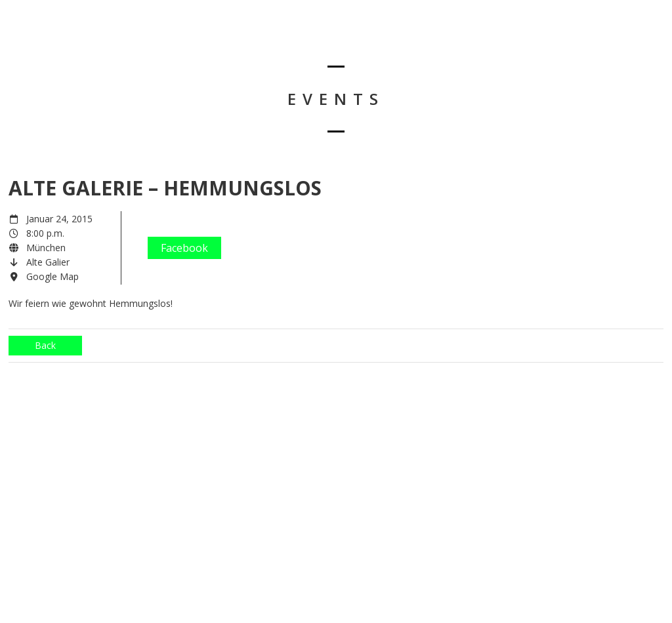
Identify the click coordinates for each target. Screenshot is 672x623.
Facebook (184, 248)
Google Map (52, 276)
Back (45, 345)
